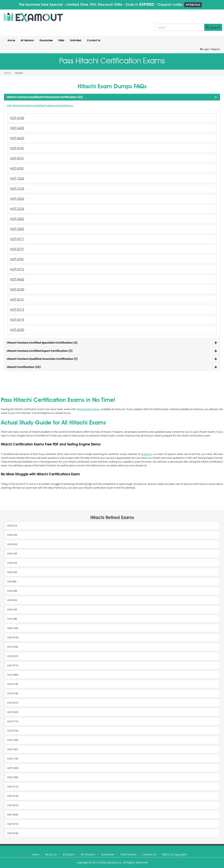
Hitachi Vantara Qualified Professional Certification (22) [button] (45, 97)
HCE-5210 (13, 703)
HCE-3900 (13, 675)
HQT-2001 (13, 749)
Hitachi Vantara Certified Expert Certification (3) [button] (40, 351)
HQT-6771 (17, 249)
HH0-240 (12, 609)
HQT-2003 (17, 229)
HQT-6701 (17, 259)
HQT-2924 (17, 199)
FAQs (61, 41)
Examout (146, 454)
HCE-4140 (13, 693)
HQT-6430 (17, 279)
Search (213, 27)
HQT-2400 (13, 768)
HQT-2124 (17, 189)
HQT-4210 (13, 805)
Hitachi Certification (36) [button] (24, 367)
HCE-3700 (13, 647)
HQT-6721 (17, 299)
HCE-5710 (13, 721)
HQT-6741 (17, 148)
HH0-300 (12, 591)
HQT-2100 (13, 759)
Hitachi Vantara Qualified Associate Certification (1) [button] (42, 359)
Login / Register (210, 49)
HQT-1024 (17, 178)
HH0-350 (12, 600)
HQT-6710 (13, 824)
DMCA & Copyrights (174, 854)
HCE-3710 (13, 665)
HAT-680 (12, 581)
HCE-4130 (13, 684)
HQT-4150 (13, 796)
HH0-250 (12, 553)
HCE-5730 (13, 731)
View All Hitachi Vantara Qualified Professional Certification (40, 105)
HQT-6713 (17, 310)
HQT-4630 (13, 815)
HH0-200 (12, 544)
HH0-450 (12, 572)
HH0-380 (12, 619)
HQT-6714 (17, 320)
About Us (51, 854)
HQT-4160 (17, 118)
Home (11, 41)
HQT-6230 (17, 289)
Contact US (149, 854)
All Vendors (27, 41)
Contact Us (94, 41)
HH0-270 (12, 563)
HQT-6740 (13, 833)
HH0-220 (12, 535)
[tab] (112, 97)
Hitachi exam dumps (88, 409)
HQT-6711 (17, 239)
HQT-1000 (13, 740)
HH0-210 (12, 526)
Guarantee (46, 41)
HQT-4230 (17, 330)
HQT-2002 (17, 219)
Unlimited (76, 41)
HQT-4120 (13, 637)
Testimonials (128, 854)
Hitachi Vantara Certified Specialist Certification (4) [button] (42, 343)
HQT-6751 (17, 158)
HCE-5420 (13, 712)
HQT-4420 (17, 128)
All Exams (69, 854)
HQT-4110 (13, 787)
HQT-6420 (17, 138)
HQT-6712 (17, 269)
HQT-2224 (17, 209)
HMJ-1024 (13, 628)
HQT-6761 (17, 168)
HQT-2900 (13, 777)
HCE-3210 (13, 656)
